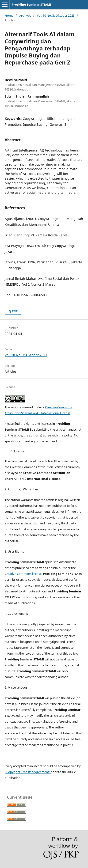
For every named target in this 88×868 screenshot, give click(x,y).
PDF (14, 311)
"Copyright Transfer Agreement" (28, 772)
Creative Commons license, (23, 574)
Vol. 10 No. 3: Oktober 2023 (56, 15)
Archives (25, 15)
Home (9, 15)
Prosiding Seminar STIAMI (31, 4)
